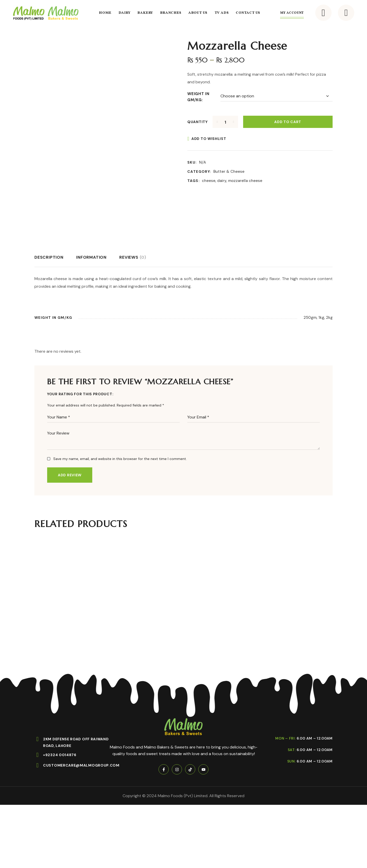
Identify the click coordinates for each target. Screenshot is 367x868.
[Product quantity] (225, 122)
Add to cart (288, 122)
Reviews (133, 257)
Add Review (70, 475)
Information (91, 257)
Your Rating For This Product (80, 394)
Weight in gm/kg (198, 97)
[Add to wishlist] (207, 139)
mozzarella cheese (245, 181)
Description (49, 257)
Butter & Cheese (229, 172)
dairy (222, 181)
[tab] (49, 257)
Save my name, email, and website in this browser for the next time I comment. (120, 459)
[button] (323, 13)
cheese (209, 181)
